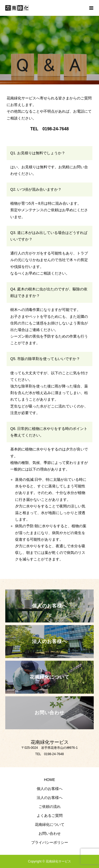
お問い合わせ (50, 833)
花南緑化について (50, 824)
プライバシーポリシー (50, 842)
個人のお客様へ (50, 789)
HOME (50, 780)
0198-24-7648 (56, 129)
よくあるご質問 (50, 816)
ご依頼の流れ (50, 807)
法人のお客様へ (50, 798)
